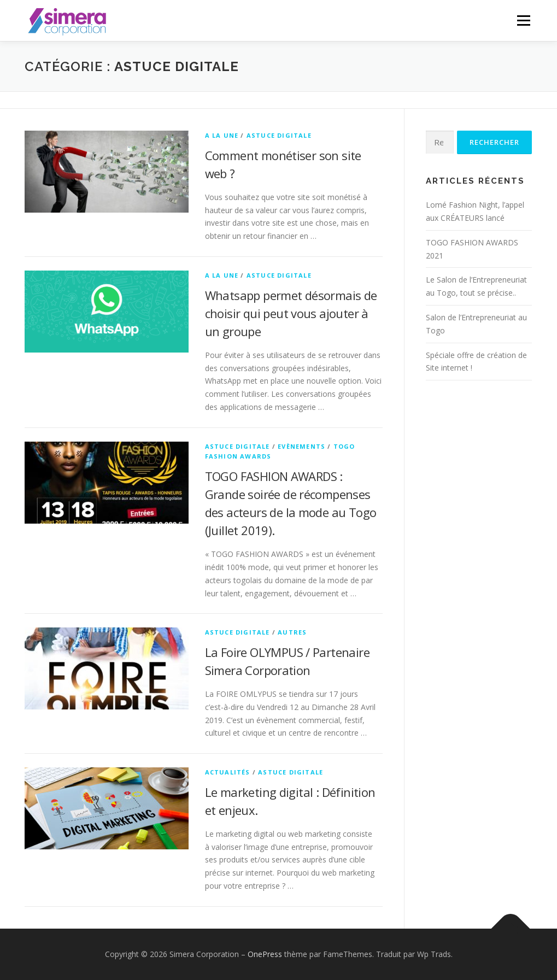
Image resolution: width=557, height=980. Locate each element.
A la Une (222, 135)
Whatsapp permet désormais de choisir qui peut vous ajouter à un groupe (291, 313)
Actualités (228, 772)
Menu (523, 20)
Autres (292, 632)
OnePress (265, 954)
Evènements (301, 446)
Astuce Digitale (279, 135)
